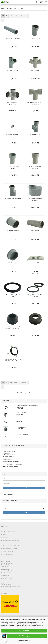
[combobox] (14, 16)
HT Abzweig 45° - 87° (13, 70)
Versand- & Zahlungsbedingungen (11, 540)
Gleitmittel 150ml (35, 263)
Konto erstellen (7, 492)
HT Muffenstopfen (13, 263)
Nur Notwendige (24, 636)
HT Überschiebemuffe (13, 231)
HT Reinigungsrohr (35, 134)
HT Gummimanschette (35, 327)
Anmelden (24, 488)
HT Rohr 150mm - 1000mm (13, 38)
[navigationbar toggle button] (46, 2)
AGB (4, 543)
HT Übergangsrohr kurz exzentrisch (35, 200)
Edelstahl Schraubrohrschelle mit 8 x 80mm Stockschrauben (13, 360)
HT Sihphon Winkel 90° (13, 134)
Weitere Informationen (24, 640)
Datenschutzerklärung (33, 627)
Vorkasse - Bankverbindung (9, 532)
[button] (3, 16)
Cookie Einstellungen (8, 554)
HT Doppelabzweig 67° (35, 70)
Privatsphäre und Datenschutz (10, 549)
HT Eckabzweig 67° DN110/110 (13, 103)
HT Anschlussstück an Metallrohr (35, 167)
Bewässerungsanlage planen (10, 529)
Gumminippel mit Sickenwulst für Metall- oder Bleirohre (13, 328)
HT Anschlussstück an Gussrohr (13, 167)
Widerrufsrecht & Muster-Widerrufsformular (13, 546)
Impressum (5, 537)
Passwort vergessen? (8, 494)
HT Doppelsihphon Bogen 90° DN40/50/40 (35, 103)
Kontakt (5, 535)
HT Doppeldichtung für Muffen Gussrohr (35, 296)
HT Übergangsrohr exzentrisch (13, 199)
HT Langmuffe (35, 231)
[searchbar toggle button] (37, 2)
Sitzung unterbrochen (8, 551)
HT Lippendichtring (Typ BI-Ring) (13, 296)
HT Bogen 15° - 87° (35, 38)
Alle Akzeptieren (24, 631)
